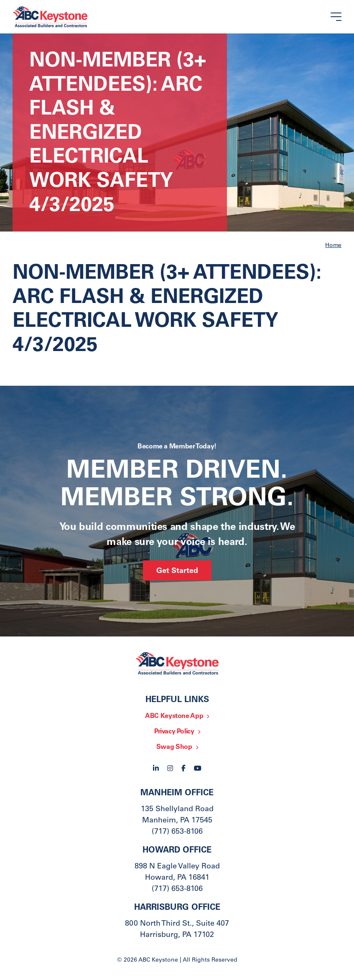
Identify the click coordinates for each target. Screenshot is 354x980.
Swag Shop (174, 747)
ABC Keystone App (174, 716)
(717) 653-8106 (177, 832)
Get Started (177, 571)
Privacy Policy (174, 732)
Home (333, 246)
